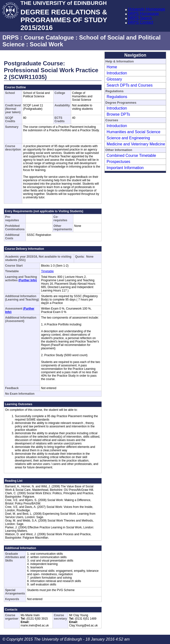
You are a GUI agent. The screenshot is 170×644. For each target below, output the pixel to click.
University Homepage (146, 9)
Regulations (117, 97)
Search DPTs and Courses (130, 85)
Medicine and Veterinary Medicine (136, 144)
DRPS (11, 37)
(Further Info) (28, 280)
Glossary (114, 79)
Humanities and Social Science (134, 132)
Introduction (117, 73)
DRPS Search (140, 18)
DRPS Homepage (143, 14)
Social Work (46, 44)
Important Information (125, 168)
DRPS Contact (141, 22)
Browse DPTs (118, 114)
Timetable (47, 271)
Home (112, 67)
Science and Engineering (128, 138)
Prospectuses (118, 162)
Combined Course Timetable (131, 156)
